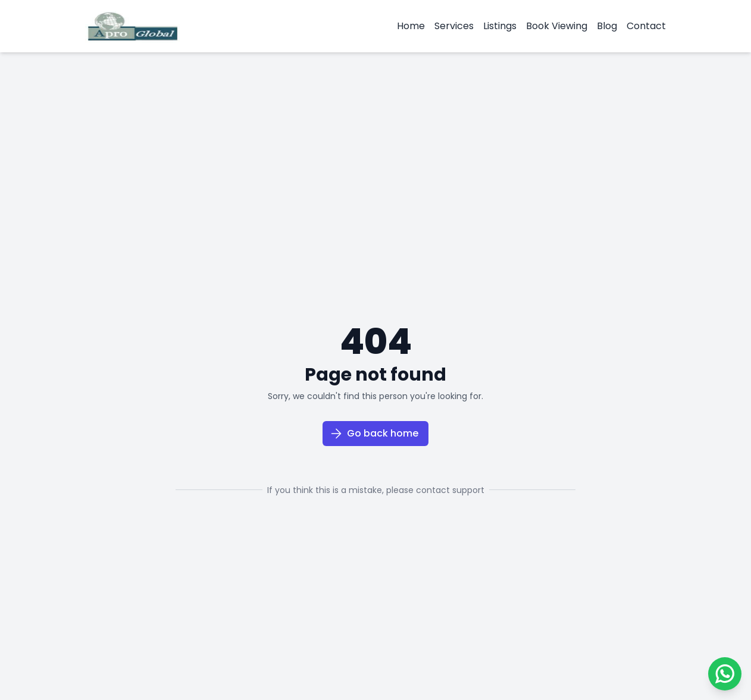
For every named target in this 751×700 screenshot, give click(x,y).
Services (454, 26)
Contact (646, 26)
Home (411, 26)
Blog (607, 26)
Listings (500, 26)
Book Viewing (557, 26)
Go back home (374, 433)
